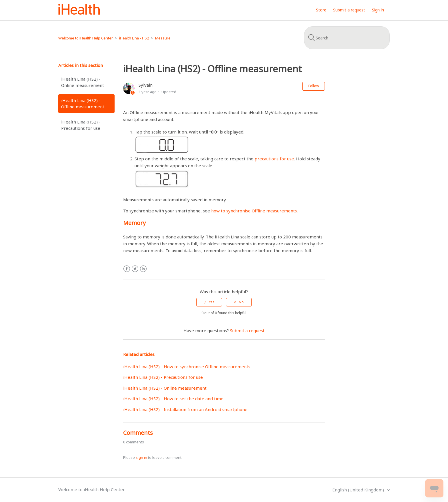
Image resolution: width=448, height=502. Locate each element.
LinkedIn (143, 269)
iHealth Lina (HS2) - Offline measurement (83, 104)
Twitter (135, 269)
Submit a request (349, 10)
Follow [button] (314, 86)
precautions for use (274, 159)
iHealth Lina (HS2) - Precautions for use (81, 125)
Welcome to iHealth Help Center (86, 38)
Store (321, 10)
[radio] (209, 302)
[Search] (347, 38)
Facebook (127, 269)
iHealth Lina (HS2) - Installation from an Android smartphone (185, 409)
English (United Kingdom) (359, 490)
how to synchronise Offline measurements (254, 211)
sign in (141, 457)
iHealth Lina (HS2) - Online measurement (83, 82)
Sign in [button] (378, 10)
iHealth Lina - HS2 (134, 38)
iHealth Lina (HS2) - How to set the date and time (173, 399)
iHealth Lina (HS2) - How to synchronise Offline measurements (187, 366)
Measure (163, 38)
